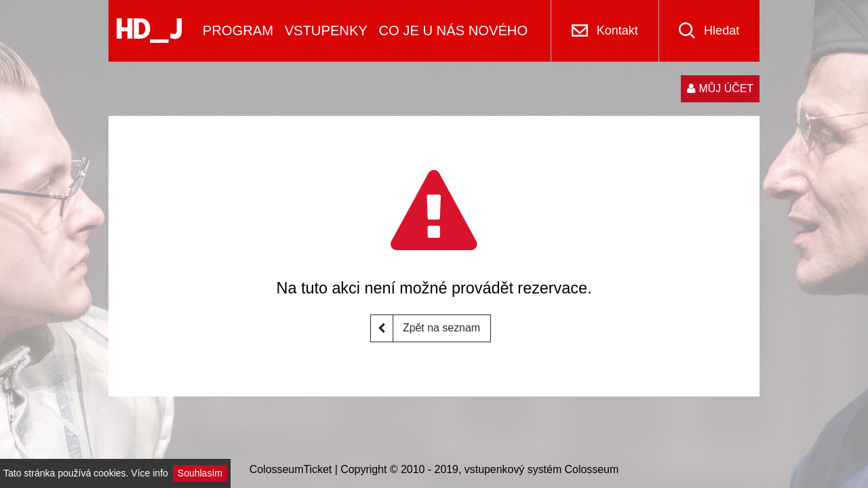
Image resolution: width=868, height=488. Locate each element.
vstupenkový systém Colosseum (541, 469)
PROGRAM (238, 30)
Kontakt (617, 30)
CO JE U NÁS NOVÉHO (453, 30)
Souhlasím (200, 473)
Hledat (722, 30)
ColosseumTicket (291, 469)
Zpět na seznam (426, 328)
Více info (149, 473)
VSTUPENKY (326, 30)
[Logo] (149, 31)
